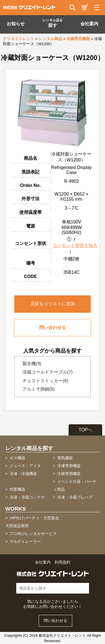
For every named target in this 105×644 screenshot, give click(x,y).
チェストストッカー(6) (44, 381)
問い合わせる (53, 327)
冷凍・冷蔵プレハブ (75, 497)
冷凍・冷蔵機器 (23, 474)
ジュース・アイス (25, 466)
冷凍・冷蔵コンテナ (27, 497)
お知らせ (16, 24)
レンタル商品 (50, 39)
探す (53, 23)
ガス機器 (17, 458)
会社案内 (89, 24)
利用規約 (62, 562)
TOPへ (86, 430)
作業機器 (17, 489)
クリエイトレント (18, 39)
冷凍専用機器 (69, 466)
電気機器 (65, 458)
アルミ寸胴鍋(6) (37, 389)
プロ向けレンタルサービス (33, 534)
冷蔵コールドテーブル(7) (46, 372)
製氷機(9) (30, 364)
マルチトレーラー (25, 541)
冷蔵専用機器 (78, 39)
